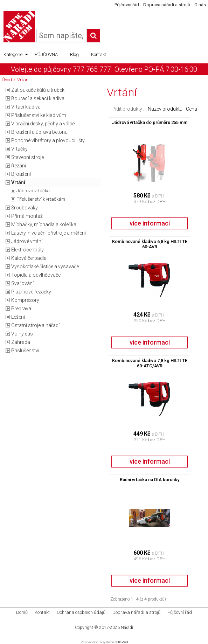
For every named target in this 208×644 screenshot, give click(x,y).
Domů (22, 612)
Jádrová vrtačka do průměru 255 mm (150, 122)
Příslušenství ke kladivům (39, 115)
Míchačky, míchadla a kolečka (44, 224)
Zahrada (21, 342)
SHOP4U (121, 642)
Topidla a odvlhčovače (36, 275)
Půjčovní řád (127, 5)
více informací (150, 223)
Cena (192, 109)
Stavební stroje (27, 157)
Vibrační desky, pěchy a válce (43, 124)
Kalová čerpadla (29, 258)
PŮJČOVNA (46, 54)
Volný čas (22, 334)
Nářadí (127, 628)
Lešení (18, 317)
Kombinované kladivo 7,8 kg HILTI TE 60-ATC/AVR (150, 363)
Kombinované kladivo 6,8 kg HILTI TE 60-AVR (150, 244)
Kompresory (25, 300)
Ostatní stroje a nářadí (35, 325)
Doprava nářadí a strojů (167, 5)
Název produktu (165, 109)
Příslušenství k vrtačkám (41, 199)
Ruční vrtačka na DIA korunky (150, 480)
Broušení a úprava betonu (39, 132)
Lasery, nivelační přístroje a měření (48, 233)
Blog (74, 54)
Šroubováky (25, 208)
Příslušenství (25, 351)
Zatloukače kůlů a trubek (38, 90)
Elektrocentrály (27, 250)
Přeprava (21, 309)
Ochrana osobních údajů (81, 612)
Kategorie (16, 55)
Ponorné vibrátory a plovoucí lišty (48, 140)
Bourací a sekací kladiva (38, 98)
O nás (200, 5)
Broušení (21, 174)
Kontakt (99, 54)
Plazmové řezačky (31, 292)
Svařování (22, 283)
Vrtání (23, 80)
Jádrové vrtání (27, 241)
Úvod (7, 80)
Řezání (19, 166)
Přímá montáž (27, 216)
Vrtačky (19, 149)
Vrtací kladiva (26, 107)
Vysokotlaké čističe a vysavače (45, 266)
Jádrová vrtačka (33, 191)
